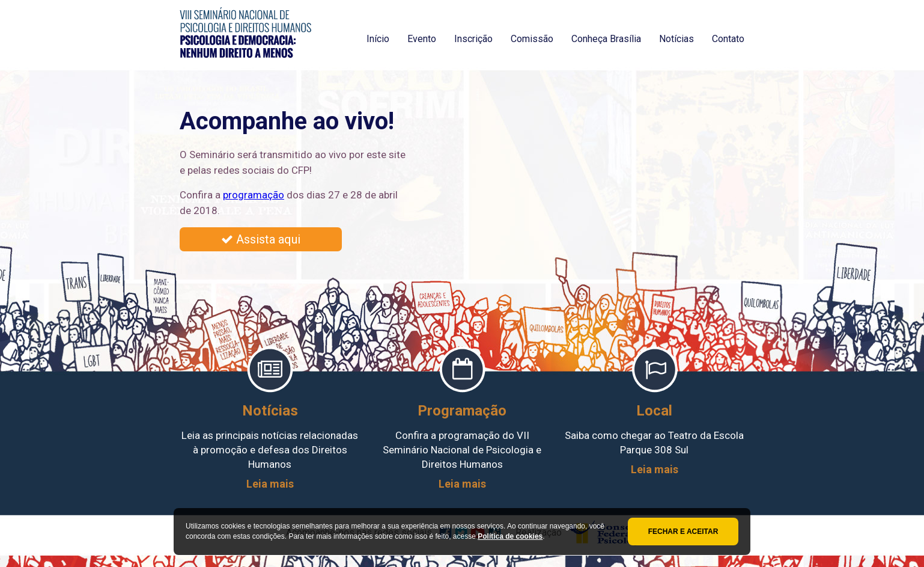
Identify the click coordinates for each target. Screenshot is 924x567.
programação (254, 195)
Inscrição (473, 39)
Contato (728, 39)
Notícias (676, 39)
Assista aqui (261, 239)
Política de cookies (510, 536)
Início (378, 39)
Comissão (532, 39)
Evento (422, 39)
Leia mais (270, 484)
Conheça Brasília (606, 39)
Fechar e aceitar (683, 532)
